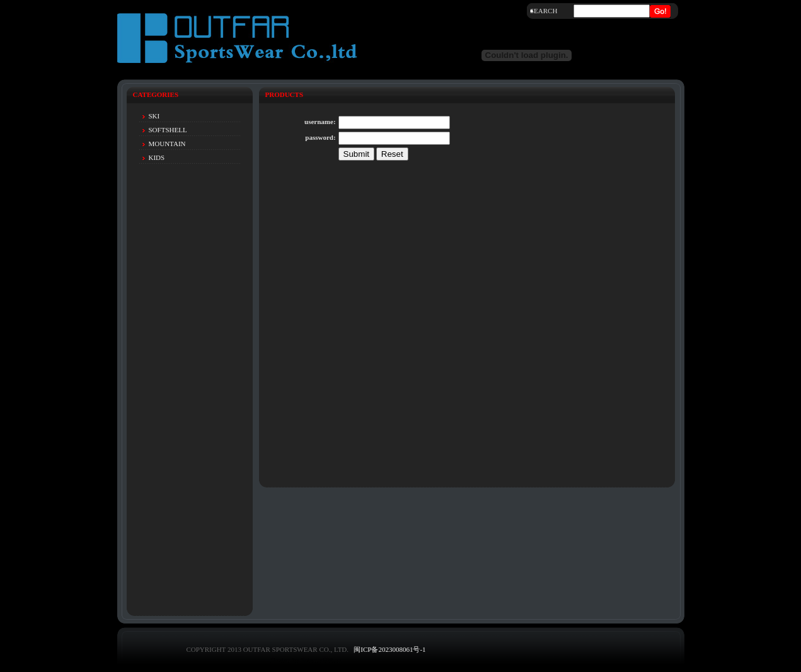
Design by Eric (292, 660)
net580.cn (327, 660)
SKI (154, 116)
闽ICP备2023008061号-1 (389, 649)
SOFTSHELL (168, 130)
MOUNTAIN (167, 144)
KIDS (157, 157)
